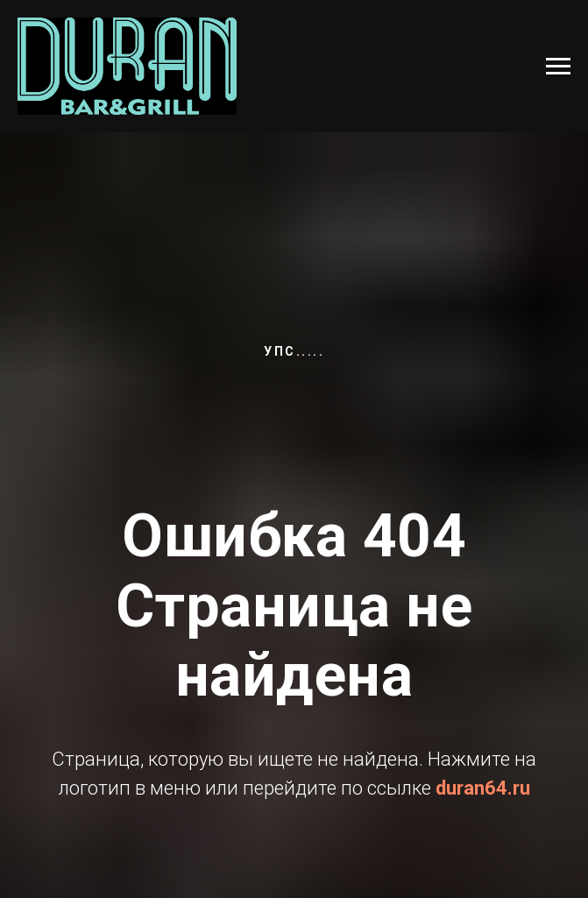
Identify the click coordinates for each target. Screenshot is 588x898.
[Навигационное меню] (558, 67)
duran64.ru (483, 788)
